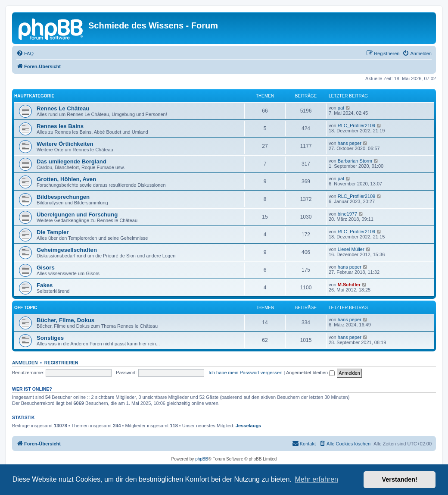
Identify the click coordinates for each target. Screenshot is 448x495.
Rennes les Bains (60, 126)
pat (341, 108)
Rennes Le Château (63, 108)
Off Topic (26, 308)
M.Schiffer (349, 285)
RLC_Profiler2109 (356, 125)
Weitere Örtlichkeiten (65, 144)
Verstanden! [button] (400, 479)
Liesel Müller (351, 249)
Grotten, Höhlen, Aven (66, 179)
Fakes (45, 285)
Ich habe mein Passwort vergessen (245, 373)
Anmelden (25, 363)
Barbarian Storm (355, 161)
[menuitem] (25, 53)
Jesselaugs (248, 426)
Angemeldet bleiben (310, 373)
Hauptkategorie (34, 96)
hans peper (350, 143)
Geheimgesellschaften (67, 250)
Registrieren (61, 363)
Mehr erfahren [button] (316, 479)
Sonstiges (50, 338)
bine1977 (347, 214)
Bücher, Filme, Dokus (65, 320)
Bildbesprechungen (63, 197)
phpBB (202, 459)
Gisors (46, 268)
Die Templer (53, 232)
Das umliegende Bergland (72, 161)
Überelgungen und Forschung (77, 215)
